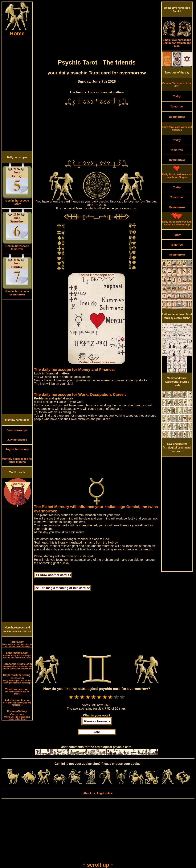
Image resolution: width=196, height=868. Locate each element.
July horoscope (17, 440)
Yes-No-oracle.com (17, 691)
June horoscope (17, 430)
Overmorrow (177, 117)
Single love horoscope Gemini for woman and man (177, 42)
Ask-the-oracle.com (17, 702)
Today (177, 96)
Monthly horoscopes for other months (17, 460)
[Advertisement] (17, 94)
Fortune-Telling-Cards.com (17, 715)
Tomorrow (177, 106)
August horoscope (17, 449)
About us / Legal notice (98, 793)
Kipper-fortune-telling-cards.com (17, 679)
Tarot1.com (17, 644)
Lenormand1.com (17, 655)
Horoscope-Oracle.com (17, 666)
